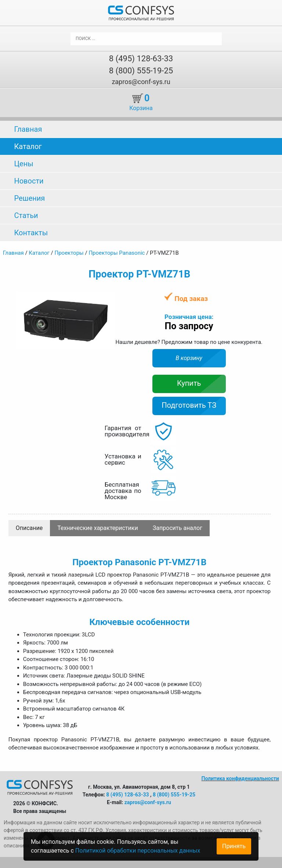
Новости (29, 181)
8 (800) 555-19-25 (141, 71)
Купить (189, 383)
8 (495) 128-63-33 (141, 59)
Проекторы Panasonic (117, 253)
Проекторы (69, 253)
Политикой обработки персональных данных (138, 851)
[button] (108, 298)
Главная (28, 129)
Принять (234, 846)
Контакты (31, 233)
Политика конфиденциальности (240, 778)
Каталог (28, 146)
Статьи (26, 215)
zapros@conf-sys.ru (141, 82)
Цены (23, 164)
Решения (29, 198)
